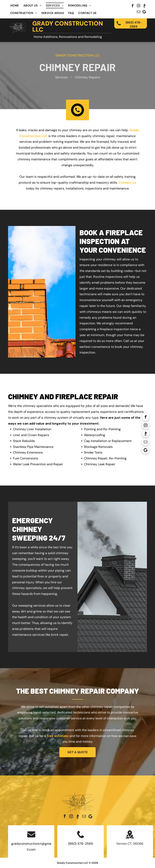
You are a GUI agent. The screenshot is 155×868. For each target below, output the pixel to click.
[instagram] (139, 6)
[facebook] (133, 6)
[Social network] (144, 6)
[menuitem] (15, 5)
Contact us (127, 183)
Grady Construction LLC (68, 26)
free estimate (58, 736)
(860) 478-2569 (81, 844)
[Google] (144, 12)
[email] (139, 12)
